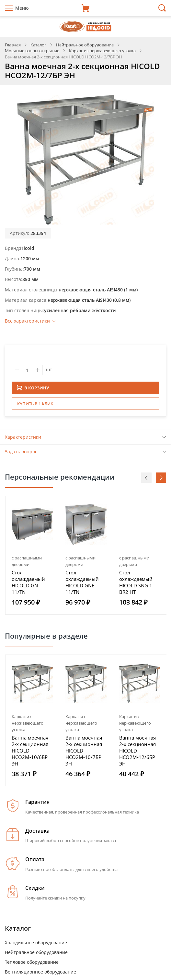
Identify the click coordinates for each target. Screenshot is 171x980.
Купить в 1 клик (35, 406)
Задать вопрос (21, 453)
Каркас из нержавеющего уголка (28, 725)
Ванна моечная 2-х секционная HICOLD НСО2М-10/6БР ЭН (30, 753)
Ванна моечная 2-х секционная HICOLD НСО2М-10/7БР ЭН (84, 753)
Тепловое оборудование (32, 964)
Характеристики (23, 439)
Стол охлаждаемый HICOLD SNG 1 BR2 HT (136, 584)
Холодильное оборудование (36, 944)
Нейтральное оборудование (36, 954)
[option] (32, 557)
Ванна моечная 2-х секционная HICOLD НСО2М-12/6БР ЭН (137, 753)
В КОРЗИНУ (33, 390)
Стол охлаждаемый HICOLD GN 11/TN (28, 584)
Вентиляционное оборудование (40, 974)
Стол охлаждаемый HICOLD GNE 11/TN (82, 584)
